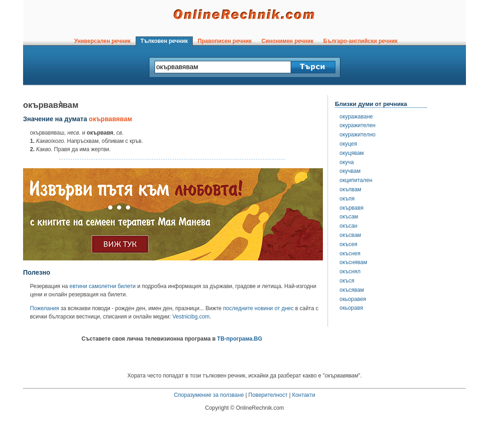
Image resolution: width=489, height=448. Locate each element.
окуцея (348, 144)
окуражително (358, 135)
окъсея (349, 244)
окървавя (352, 208)
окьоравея (353, 299)
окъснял (350, 271)
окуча (347, 162)
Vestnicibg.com (191, 317)
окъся (347, 281)
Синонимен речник (287, 41)
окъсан (349, 226)
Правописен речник (225, 41)
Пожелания (45, 308)
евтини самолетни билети (103, 286)
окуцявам (352, 153)
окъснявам (353, 262)
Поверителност (268, 395)
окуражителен (358, 125)
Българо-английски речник (360, 41)
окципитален (356, 180)
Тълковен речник (164, 41)
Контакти (304, 395)
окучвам (350, 171)
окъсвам (350, 235)
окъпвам (350, 189)
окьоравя (351, 308)
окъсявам (352, 290)
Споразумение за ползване (209, 395)
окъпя (347, 199)
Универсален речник (102, 41)
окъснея (350, 253)
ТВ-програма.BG (240, 339)
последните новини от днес (259, 308)
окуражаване (356, 117)
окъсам (349, 217)
